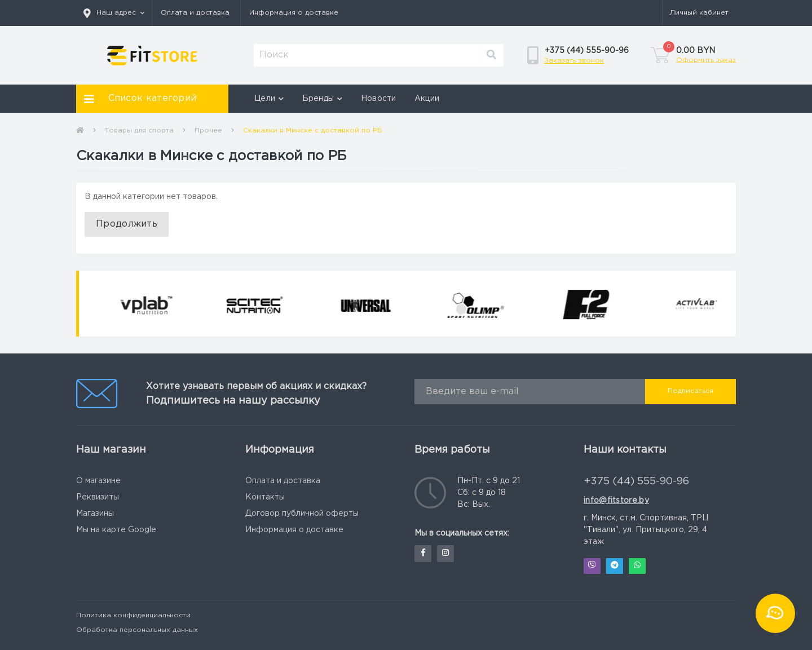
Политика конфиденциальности (133, 615)
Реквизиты (98, 497)
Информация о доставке (294, 13)
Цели (269, 99)
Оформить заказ (706, 60)
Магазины (95, 514)
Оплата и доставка (195, 13)
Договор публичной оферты (302, 514)
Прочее (208, 131)
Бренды (323, 99)
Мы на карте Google (116, 530)
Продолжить (127, 224)
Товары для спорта (139, 131)
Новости (379, 99)
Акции (427, 99)
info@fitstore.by (616, 501)
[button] (114, 13)
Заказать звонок (574, 61)
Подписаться (690, 391)
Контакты (265, 497)
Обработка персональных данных (137, 630)
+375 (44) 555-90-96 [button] (637, 481)
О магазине (98, 481)
